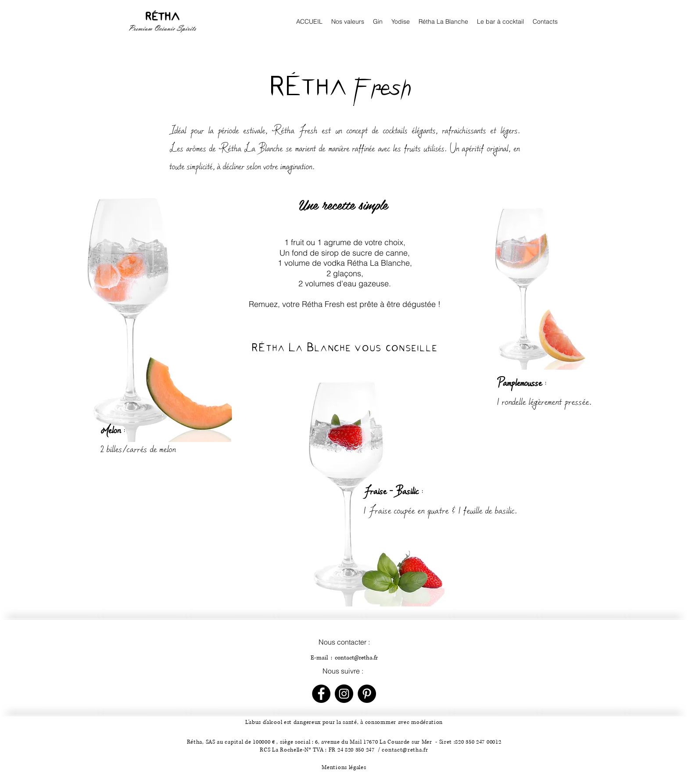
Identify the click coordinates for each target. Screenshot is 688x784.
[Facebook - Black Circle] (321, 694)
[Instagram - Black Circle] (344, 694)
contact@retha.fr (356, 658)
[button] (500, 21)
